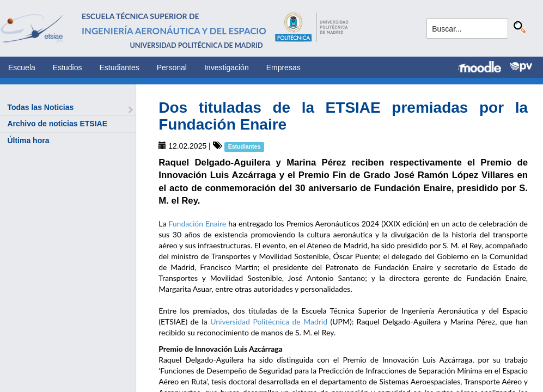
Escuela (22, 68)
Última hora (28, 140)
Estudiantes (120, 68)
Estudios (68, 68)
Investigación (227, 68)
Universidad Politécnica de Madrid (269, 321)
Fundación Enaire (197, 223)
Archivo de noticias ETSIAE (57, 124)
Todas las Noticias (40, 107)
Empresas (283, 68)
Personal (172, 68)
